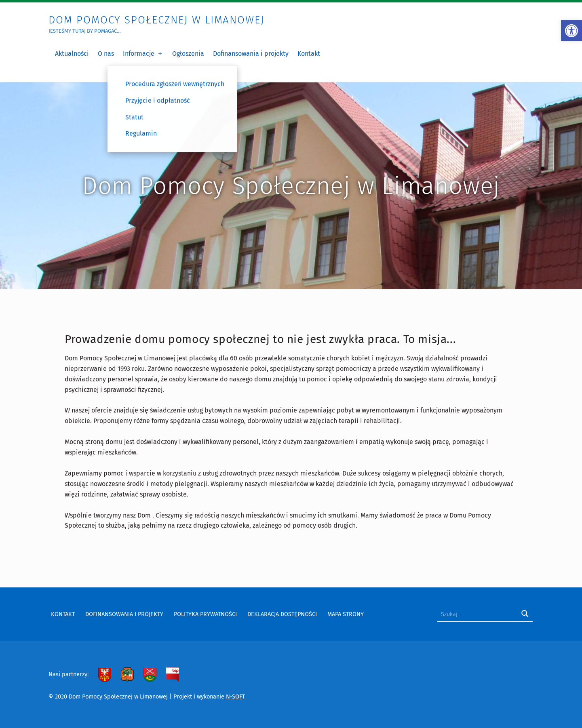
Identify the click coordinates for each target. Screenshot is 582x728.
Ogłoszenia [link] (188, 54)
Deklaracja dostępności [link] (282, 614)
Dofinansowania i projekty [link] (251, 54)
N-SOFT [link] (235, 696)
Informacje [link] (143, 54)
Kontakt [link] (309, 54)
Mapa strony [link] (346, 614)
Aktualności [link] (72, 54)
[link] (571, 31)
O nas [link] (106, 54)
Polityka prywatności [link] (205, 614)
